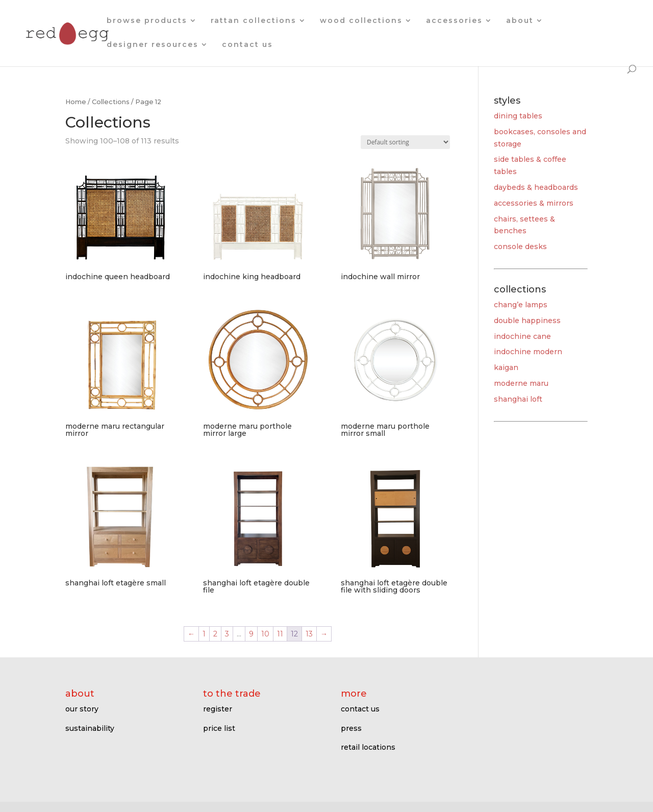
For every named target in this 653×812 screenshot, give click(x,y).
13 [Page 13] (309, 634)
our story (82, 709)
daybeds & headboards (536, 187)
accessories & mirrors (534, 203)
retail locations (368, 747)
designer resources (153, 45)
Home (76, 102)
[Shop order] (405, 142)
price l (215, 728)
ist (231, 728)
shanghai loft (518, 399)
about (520, 21)
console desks (520, 247)
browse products (147, 21)
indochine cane (522, 336)
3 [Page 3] (227, 634)
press (351, 728)
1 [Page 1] (204, 634)
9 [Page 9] (251, 634)
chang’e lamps (521, 305)
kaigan (506, 367)
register (218, 709)
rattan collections (254, 21)
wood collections (361, 21)
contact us (247, 45)
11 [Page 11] (280, 634)
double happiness (527, 321)
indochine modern (528, 352)
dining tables (518, 116)
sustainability (90, 728)
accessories (454, 21)
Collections (111, 102)
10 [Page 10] (265, 634)
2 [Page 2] (215, 634)
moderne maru (521, 383)
